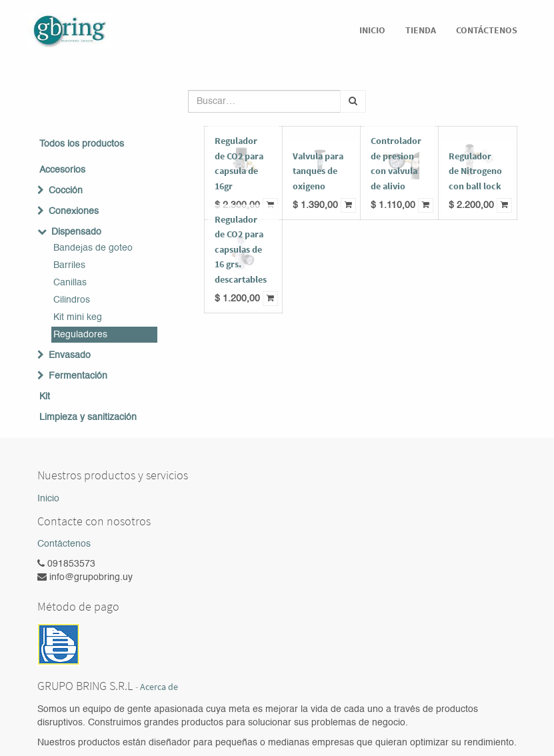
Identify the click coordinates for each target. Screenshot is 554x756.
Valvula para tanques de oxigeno (318, 171)
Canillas (70, 283)
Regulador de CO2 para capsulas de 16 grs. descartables (241, 249)
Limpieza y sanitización (88, 417)
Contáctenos (64, 544)
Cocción (66, 191)
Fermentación (78, 376)
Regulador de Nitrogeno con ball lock (475, 171)
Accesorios (62, 170)
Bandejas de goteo (93, 248)
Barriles (69, 265)
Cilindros (72, 300)
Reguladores (80, 335)
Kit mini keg (78, 317)
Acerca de (159, 687)
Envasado (70, 355)
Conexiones (74, 211)
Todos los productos (82, 144)
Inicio (48, 499)
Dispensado (76, 232)
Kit (45, 397)
